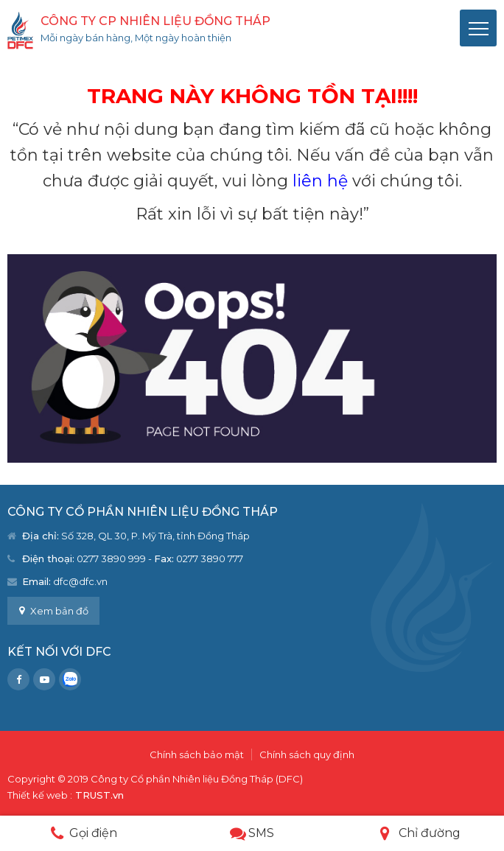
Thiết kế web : (40, 795)
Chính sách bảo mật (197, 754)
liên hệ (320, 181)
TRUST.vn (99, 795)
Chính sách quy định (307, 754)
